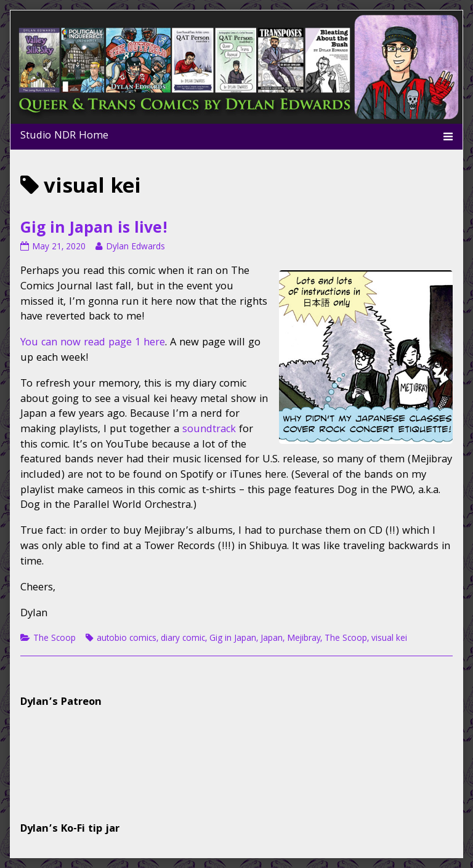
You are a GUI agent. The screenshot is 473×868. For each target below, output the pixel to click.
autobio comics (127, 639)
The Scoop (55, 639)
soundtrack (209, 430)
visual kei (389, 639)
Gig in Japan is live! (94, 230)
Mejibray (304, 639)
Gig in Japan (233, 639)
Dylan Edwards (135, 247)
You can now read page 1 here (93, 343)
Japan (272, 639)
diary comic (183, 639)
